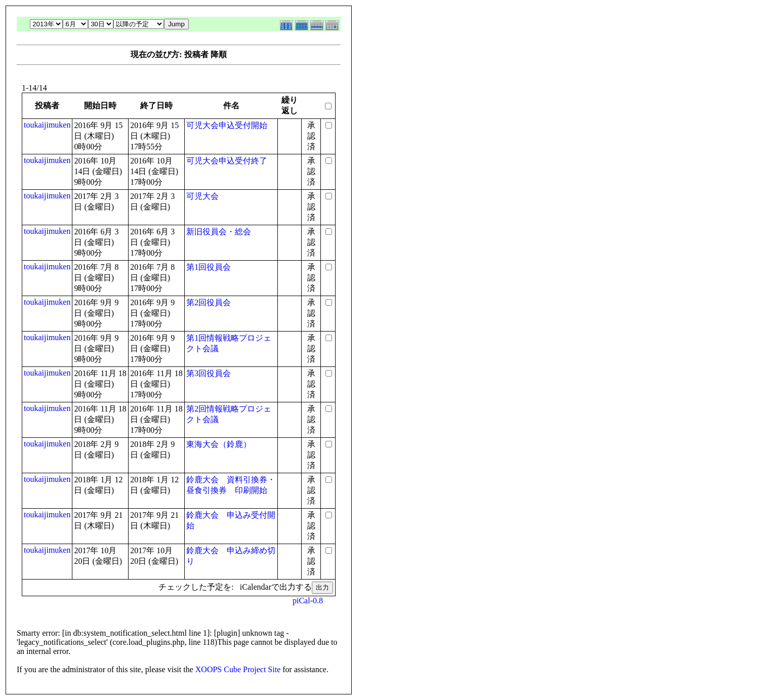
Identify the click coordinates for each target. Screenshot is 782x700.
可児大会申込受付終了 (227, 161)
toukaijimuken (47, 125)
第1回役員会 (209, 267)
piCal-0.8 (308, 601)
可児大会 (202, 196)
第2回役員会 (209, 302)
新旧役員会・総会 (219, 232)
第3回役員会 (209, 373)
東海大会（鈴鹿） (219, 444)
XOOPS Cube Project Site (238, 669)
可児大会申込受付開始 (227, 125)
